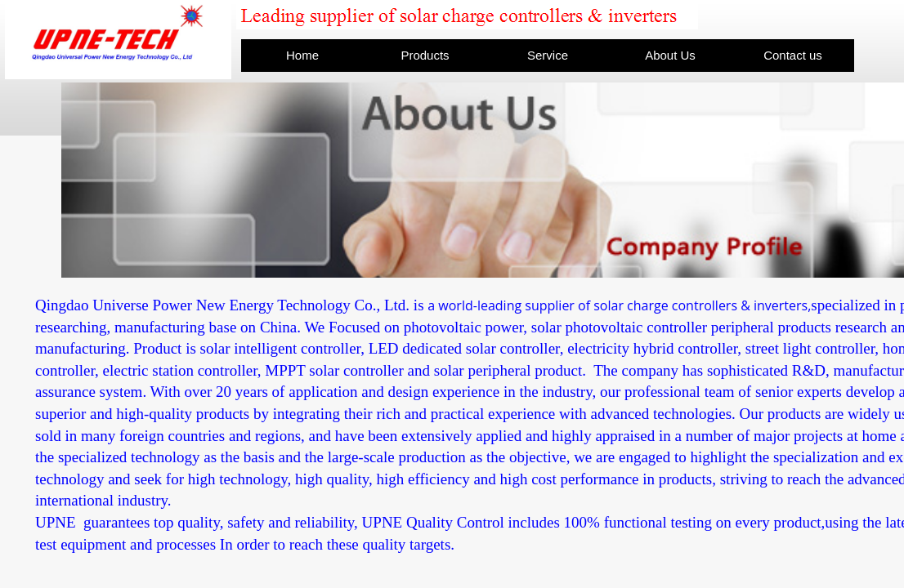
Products (425, 55)
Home (302, 55)
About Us (670, 55)
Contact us (793, 55)
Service (548, 55)
